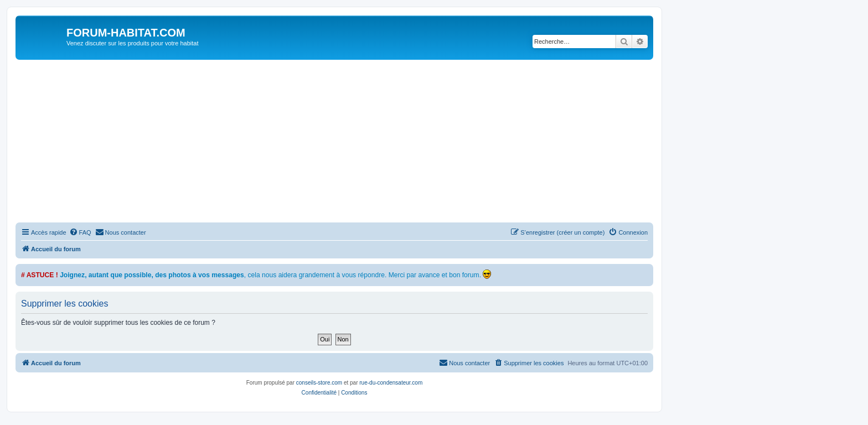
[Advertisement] (348, 143)
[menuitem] (80, 232)
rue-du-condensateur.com (391, 383)
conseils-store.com (319, 383)
